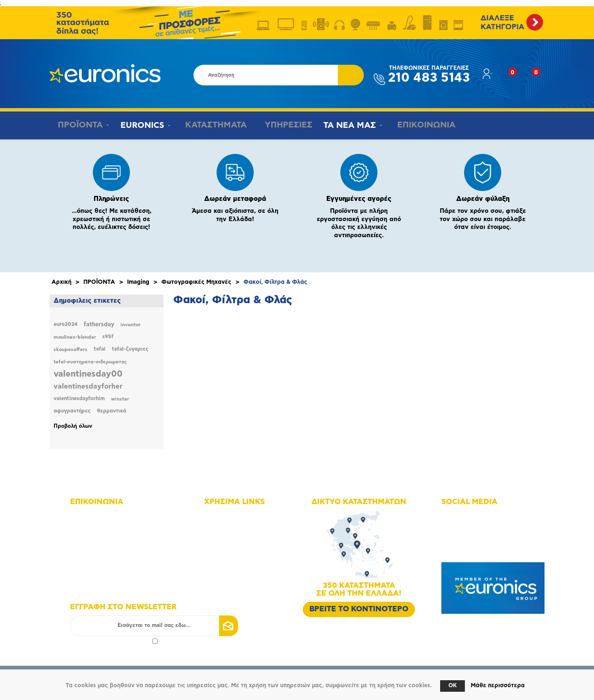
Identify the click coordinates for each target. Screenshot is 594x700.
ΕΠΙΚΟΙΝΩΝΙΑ (419, 125)
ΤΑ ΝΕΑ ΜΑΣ (345, 125)
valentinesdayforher (88, 387)
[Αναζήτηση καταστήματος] (266, 75)
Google (461, 550)
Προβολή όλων (73, 426)
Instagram (464, 527)
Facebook (464, 516)
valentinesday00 (88, 374)
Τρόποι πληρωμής (237, 562)
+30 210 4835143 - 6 (107, 527)
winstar (120, 399)
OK (453, 686)
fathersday (99, 325)
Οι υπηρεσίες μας (237, 550)
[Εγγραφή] (154, 626)
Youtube (463, 539)
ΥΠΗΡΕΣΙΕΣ (283, 125)
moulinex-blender (75, 337)
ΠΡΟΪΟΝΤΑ (78, 125)
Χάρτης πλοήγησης (239, 516)
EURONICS (141, 125)
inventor (131, 325)
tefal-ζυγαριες (130, 349)
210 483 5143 (429, 75)
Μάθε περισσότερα (498, 686)
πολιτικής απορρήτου (123, 641)
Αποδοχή (114, 641)
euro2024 (66, 324)
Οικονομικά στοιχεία (241, 539)
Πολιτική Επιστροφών (243, 585)
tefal (100, 349)
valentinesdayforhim (79, 399)
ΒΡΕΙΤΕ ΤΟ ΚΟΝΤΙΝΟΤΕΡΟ (359, 609)
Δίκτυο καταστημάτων (243, 527)
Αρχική (61, 282)
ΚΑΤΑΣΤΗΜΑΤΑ (212, 125)
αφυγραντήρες (72, 411)
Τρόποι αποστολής (238, 574)
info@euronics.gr (103, 550)
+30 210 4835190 (103, 539)
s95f (108, 337)
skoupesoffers (71, 349)
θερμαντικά (112, 411)
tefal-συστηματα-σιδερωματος (90, 362)
